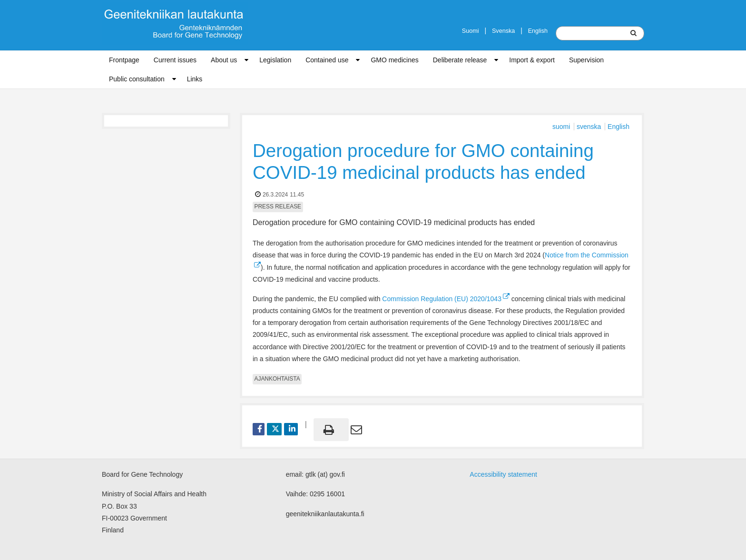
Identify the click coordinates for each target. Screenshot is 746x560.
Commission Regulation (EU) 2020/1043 (446, 299)
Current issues (175, 60)
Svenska (503, 31)
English (538, 31)
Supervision (586, 60)
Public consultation (137, 79)
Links (195, 79)
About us (224, 60)
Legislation (275, 60)
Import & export (532, 60)
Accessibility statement (503, 474)
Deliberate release (460, 60)
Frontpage (124, 60)
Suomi (471, 31)
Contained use (327, 60)
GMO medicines (394, 60)
